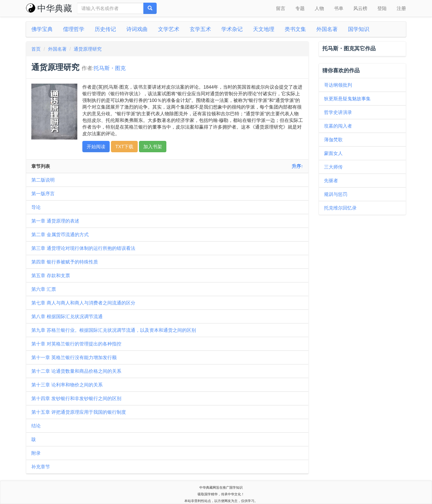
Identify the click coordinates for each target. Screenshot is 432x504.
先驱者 (331, 181)
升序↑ (297, 166)
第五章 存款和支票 (51, 275)
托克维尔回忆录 (340, 208)
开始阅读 (96, 147)
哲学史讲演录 (338, 112)
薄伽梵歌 (333, 140)
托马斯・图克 (110, 68)
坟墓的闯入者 (338, 126)
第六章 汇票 (44, 289)
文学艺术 (169, 29)
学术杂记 (232, 29)
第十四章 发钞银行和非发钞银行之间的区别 (76, 398)
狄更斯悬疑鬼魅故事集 (347, 99)
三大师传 (333, 167)
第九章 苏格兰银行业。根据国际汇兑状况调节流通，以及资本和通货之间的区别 (114, 330)
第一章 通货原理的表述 (55, 221)
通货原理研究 (88, 49)
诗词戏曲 (137, 29)
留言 (281, 8)
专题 (300, 8)
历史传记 (105, 29)
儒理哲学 (74, 29)
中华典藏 (49, 8)
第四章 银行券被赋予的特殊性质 (65, 262)
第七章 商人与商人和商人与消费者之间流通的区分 (83, 303)
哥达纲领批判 (338, 85)
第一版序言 (43, 194)
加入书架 (153, 147)
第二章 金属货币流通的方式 (60, 235)
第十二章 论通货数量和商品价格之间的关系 (76, 371)
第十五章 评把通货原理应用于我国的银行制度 (79, 412)
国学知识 (359, 29)
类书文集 (295, 29)
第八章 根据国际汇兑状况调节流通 (67, 316)
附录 (36, 453)
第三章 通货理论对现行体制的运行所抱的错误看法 (83, 248)
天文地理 (264, 29)
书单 (339, 8)
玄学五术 (200, 29)
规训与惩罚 (336, 194)
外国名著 (327, 29)
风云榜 (360, 8)
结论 (36, 426)
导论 (36, 207)
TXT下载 (124, 147)
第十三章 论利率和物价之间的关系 (67, 385)
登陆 (382, 8)
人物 (319, 8)
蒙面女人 (333, 153)
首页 (36, 49)
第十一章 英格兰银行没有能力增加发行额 (74, 357)
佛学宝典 (42, 29)
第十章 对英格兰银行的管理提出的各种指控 (76, 344)
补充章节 (41, 467)
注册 (401, 8)
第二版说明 (43, 180)
